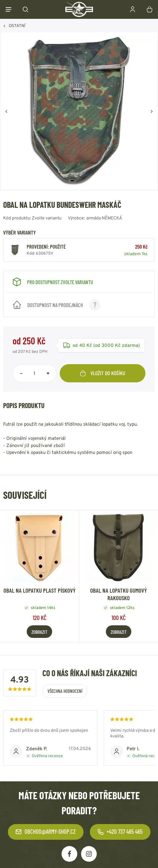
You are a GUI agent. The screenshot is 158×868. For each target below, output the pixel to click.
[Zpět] (6, 111)
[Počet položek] (35, 373)
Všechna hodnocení (65, 691)
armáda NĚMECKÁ (104, 218)
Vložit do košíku (103, 373)
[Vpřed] (152, 111)
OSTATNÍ (17, 26)
